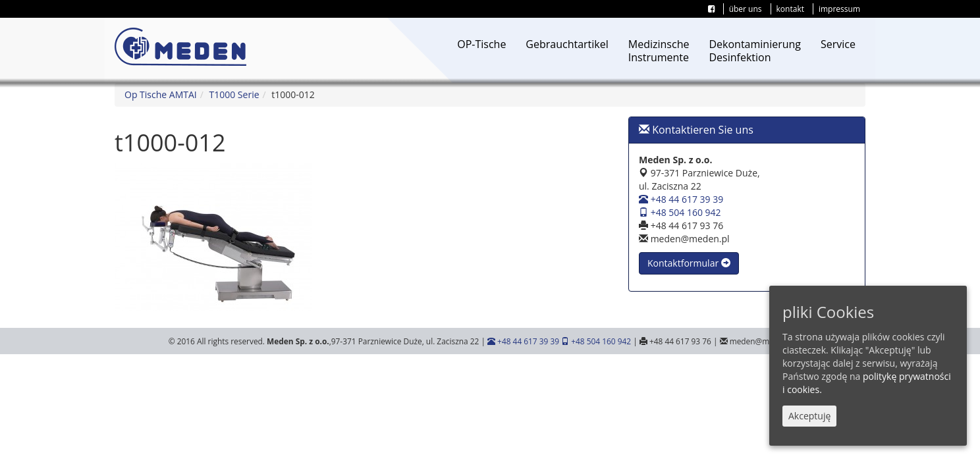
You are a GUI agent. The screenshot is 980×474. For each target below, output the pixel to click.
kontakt (790, 9)
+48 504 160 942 (680, 212)
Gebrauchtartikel (567, 44)
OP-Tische (481, 44)
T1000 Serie (234, 94)
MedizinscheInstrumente (659, 51)
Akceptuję (809, 416)
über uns (746, 9)
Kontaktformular (689, 263)
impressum (839, 9)
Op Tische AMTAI (161, 94)
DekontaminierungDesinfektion (755, 51)
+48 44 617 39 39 (681, 199)
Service (838, 44)
